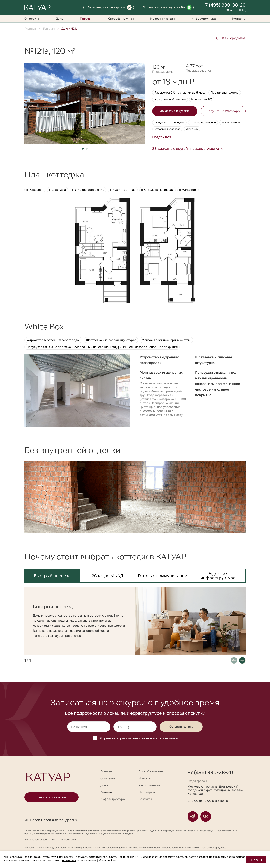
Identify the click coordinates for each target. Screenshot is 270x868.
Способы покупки (121, 19)
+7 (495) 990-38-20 (224, 5)
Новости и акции (162, 19)
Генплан (86, 19)
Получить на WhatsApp (223, 111)
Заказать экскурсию (175, 111)
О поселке (108, 778)
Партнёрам (147, 792)
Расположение (149, 785)
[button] (29, 107)
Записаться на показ (51, 797)
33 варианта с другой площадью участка (186, 149)
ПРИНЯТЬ (256, 860)
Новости (145, 778)
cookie (77, 848)
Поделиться (162, 137)
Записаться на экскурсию (106, 7)
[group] (85, 104)
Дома (60, 19)
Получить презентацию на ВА (164, 7)
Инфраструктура (204, 19)
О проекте (32, 19)
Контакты (239, 19)
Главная (30, 29)
